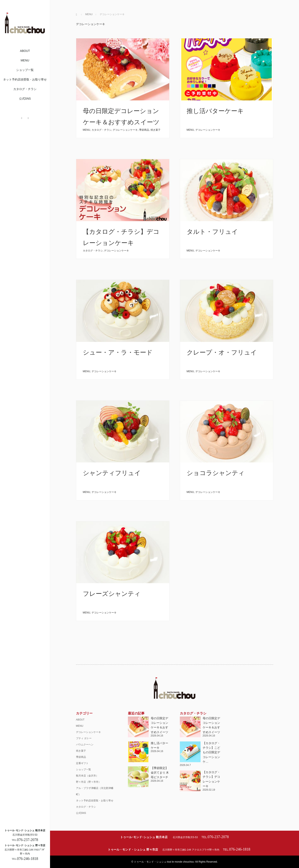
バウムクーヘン (85, 745)
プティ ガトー (84, 738)
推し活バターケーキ (215, 111)
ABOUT (25, 51)
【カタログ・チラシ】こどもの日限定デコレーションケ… (211, 752)
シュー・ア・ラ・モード (118, 352)
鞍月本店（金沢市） (87, 776)
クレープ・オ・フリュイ (222, 352)
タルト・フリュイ (212, 232)
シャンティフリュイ (112, 473)
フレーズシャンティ (112, 594)
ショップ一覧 (25, 70)
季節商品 (144, 130)
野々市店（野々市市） (88, 782)
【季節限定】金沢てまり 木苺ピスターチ (160, 773)
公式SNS (25, 99)
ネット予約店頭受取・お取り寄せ (25, 79)
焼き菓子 (156, 130)
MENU (25, 60)
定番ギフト (82, 763)
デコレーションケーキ (125, 130)
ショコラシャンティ (216, 473)
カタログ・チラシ (25, 89)
